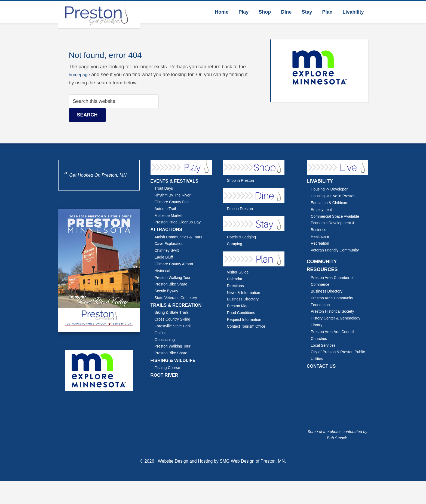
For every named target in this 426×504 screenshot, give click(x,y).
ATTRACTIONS (168, 229)
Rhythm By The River (174, 195)
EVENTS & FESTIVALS (177, 181)
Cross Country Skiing (174, 319)
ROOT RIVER (166, 375)
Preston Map (239, 306)
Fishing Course (169, 368)
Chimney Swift (168, 250)
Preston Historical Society (335, 311)
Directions (236, 286)
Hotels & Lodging (243, 237)
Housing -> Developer (331, 189)
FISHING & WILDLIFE (175, 360)
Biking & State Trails (173, 312)
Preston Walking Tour (174, 277)
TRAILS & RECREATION (179, 305)
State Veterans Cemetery (178, 298)
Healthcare (321, 236)
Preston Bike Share (173, 284)
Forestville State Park (174, 326)
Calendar (235, 279)
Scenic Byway (168, 291)
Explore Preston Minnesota (99, 14)
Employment (322, 209)
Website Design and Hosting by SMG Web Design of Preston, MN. (222, 462)
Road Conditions (242, 313)
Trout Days (165, 188)
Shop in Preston (242, 180)
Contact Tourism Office (248, 326)
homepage (80, 75)
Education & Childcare (331, 203)
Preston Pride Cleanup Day (180, 222)
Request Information (246, 319)
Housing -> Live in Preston (335, 196)
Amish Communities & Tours (181, 237)
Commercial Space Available (337, 216)
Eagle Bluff (165, 257)
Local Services (324, 345)
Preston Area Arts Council (335, 332)
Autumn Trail (166, 209)
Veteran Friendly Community (337, 250)
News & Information (245, 292)
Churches (320, 338)
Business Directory (244, 299)
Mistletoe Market (170, 215)
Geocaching (166, 339)
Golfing (161, 333)
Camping (235, 244)
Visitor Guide (239, 272)
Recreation (321, 243)
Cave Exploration (171, 243)
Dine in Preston (241, 209)
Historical (163, 271)
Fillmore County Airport (176, 264)
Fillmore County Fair (173, 202)
